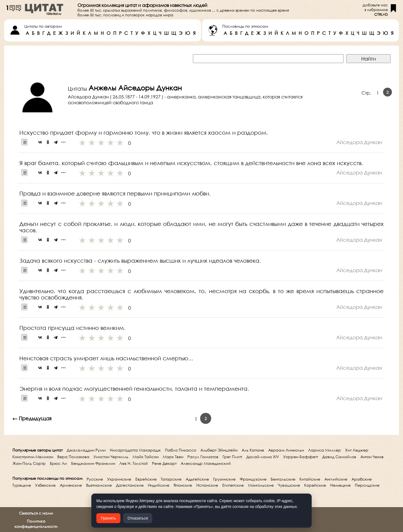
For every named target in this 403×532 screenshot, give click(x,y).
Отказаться (138, 518)
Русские (95, 479)
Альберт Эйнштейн (219, 450)
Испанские (207, 485)
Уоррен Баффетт (301, 457)
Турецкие (22, 485)
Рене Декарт (164, 463)
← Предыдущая (32, 418)
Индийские (159, 485)
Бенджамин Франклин (93, 463)
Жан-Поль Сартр (29, 463)
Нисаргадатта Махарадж (135, 450)
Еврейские (146, 479)
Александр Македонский (206, 463)
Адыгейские (197, 479)
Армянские (71, 485)
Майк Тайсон (146, 457)
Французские (253, 479)
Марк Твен (173, 457)
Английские (336, 479)
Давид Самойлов (339, 457)
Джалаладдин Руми (86, 450)
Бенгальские (283, 479)
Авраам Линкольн (286, 450)
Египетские (233, 485)
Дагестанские (130, 485)
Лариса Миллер (325, 450)
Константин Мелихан (33, 457)
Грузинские (224, 479)
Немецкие (340, 485)
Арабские (362, 479)
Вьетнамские (99, 485)
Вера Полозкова (73, 457)
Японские (183, 485)
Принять (108, 518)
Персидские (367, 485)
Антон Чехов (372, 457)
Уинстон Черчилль (111, 457)
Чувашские (289, 485)
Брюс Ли (58, 463)
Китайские (310, 479)
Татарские (171, 479)
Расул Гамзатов (203, 457)
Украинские (119, 479)
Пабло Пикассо (181, 450)
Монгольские (261, 485)
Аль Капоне (253, 450)
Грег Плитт (232, 457)
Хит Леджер (357, 450)
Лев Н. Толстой (134, 463)
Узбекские (45, 485)
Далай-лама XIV (263, 457)
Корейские (315, 485)
